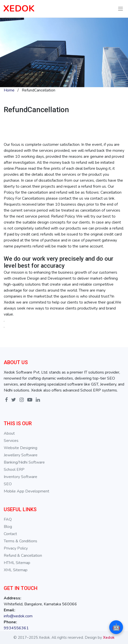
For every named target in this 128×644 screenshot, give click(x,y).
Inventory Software (20, 477)
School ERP (14, 470)
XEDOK (19, 9)
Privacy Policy (16, 548)
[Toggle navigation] (121, 9)
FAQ (8, 519)
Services (11, 441)
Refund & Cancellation (23, 556)
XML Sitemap (16, 570)
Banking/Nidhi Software (24, 462)
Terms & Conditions (20, 541)
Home (9, 90)
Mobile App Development (26, 491)
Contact (10, 534)
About (9, 433)
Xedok (109, 638)
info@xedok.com (18, 616)
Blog (8, 527)
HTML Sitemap (17, 563)
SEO (8, 484)
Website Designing (20, 448)
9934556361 (16, 628)
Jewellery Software (21, 455)
